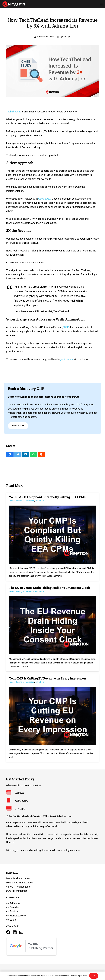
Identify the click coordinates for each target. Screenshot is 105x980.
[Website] (10, 793)
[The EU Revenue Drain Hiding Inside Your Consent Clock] (52, 627)
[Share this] (10, 454)
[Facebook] (8, 932)
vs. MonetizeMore (16, 916)
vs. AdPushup (14, 903)
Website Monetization (18, 878)
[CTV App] (10, 809)
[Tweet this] (18, 454)
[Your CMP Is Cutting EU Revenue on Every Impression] (52, 718)
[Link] (14, 4)
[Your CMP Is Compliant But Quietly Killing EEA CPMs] (52, 537)
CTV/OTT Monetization (19, 887)
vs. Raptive (12, 911)
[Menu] (101, 4)
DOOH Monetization (17, 891)
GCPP (66, 327)
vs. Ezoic (11, 920)
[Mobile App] (10, 801)
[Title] (21, 932)
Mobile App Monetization (20, 883)
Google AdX (45, 199)
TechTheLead (14, 112)
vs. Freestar (13, 907)
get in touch (66, 359)
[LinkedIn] (15, 932)
